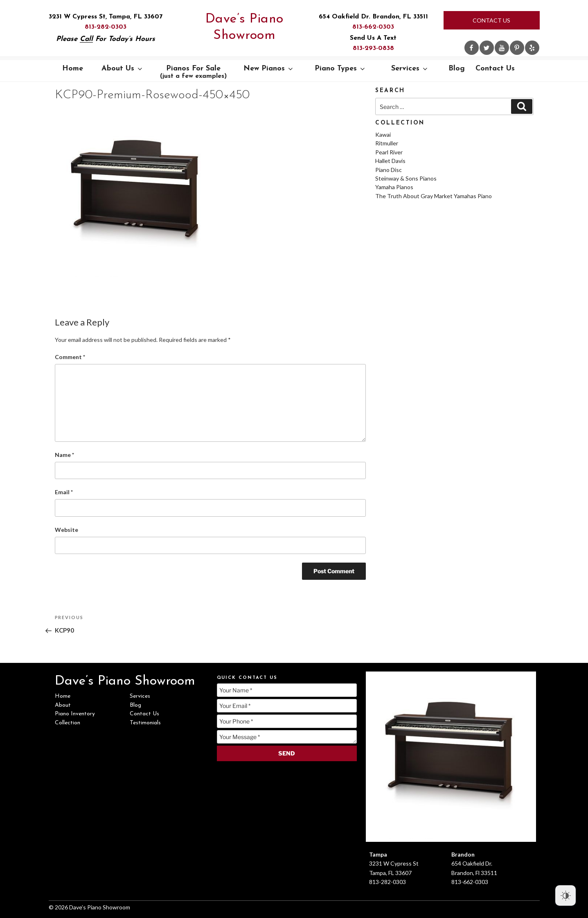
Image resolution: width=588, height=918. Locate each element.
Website (66, 530)
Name (64, 455)
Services (410, 69)
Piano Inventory (75, 714)
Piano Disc (389, 170)
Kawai (383, 135)
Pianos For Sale (193, 72)
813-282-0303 (106, 27)
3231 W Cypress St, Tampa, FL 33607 (106, 17)
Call (86, 39)
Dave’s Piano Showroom (244, 27)
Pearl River (389, 152)
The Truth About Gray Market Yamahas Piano (434, 196)
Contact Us (491, 20)
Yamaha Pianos (394, 187)
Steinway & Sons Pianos (406, 178)
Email (64, 492)
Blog (457, 69)
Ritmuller (387, 143)
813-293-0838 (373, 48)
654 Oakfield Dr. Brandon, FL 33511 (373, 17)
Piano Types (340, 69)
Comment (70, 357)
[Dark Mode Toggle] (565, 895)
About (63, 705)
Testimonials (145, 723)
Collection (68, 723)
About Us (123, 69)
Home (73, 69)
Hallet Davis (390, 161)
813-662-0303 (373, 27)
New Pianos (269, 69)
